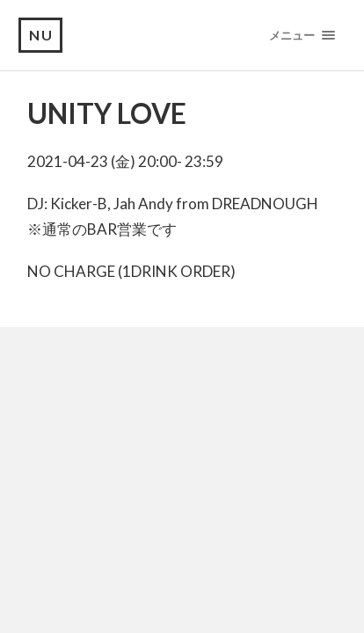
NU (41, 35)
